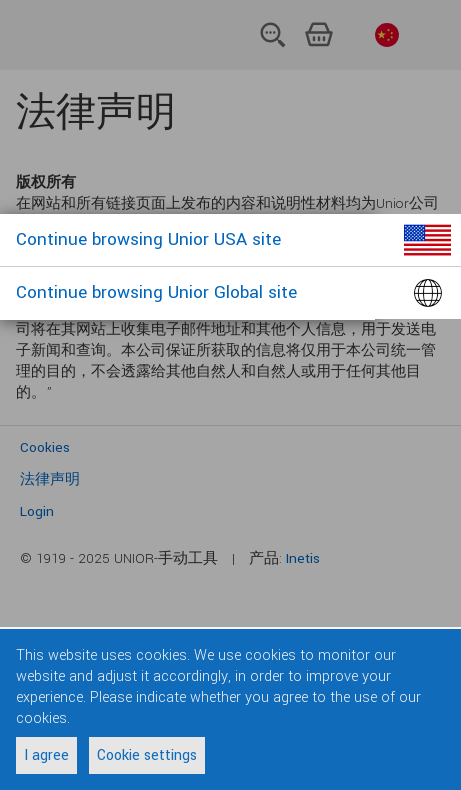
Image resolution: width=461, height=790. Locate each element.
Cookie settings (147, 755)
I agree (46, 755)
